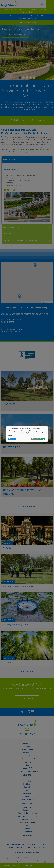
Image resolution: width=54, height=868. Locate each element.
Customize (12, 439)
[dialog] (27, 434)
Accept (42, 439)
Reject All (35, 439)
